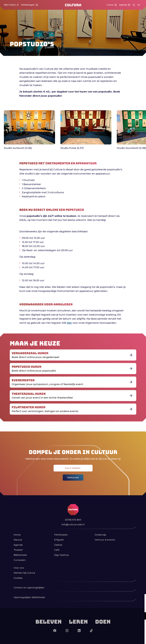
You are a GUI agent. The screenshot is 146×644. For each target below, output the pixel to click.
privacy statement (116, 608)
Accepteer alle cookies (125, 632)
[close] (142, 598)
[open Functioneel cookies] (142, 616)
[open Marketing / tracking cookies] (142, 624)
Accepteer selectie (125, 639)
